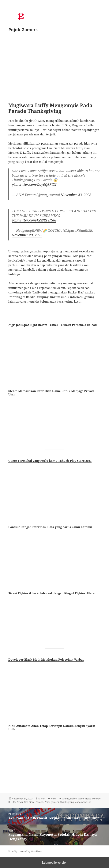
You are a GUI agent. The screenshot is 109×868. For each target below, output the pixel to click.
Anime (66, 799)
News (54, 799)
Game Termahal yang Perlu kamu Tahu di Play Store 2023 (50, 461)
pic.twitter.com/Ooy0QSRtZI (34, 184)
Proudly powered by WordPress (25, 851)
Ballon (74, 799)
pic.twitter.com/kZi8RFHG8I (34, 220)
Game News (85, 799)
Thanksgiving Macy (70, 802)
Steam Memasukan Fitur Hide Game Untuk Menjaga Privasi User (51, 393)
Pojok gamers (52, 802)
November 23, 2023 (76, 195)
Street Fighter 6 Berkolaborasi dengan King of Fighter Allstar (52, 593)
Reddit (30, 297)
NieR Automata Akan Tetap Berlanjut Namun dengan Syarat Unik (52, 727)
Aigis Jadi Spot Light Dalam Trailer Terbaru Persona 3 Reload (53, 325)
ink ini (56, 297)
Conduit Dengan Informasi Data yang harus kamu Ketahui (50, 527)
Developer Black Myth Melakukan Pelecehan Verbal (46, 659)
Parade (39, 802)
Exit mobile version (54, 863)
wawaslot (86, 802)
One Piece (29, 802)
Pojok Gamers (23, 29)
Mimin (42, 799)
